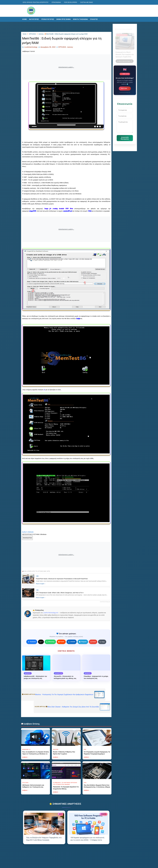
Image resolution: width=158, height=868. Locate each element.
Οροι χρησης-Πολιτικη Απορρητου (36, 2)
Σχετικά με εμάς (87, 2)
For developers (71, 2)
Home (25, 19)
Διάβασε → (26, 757)
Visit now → (125, 88)
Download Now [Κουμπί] (27, 538)
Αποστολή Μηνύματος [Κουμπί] (125, 138)
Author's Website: (28, 532)
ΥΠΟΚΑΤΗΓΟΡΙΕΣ (48, 19)
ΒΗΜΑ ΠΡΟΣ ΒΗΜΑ (64, 19)
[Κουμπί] (102, 642)
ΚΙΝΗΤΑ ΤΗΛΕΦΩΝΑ (80, 19)
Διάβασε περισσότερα (125, 60)
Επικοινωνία (56, 2)
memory (70, 47)
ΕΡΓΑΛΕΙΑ (62, 47)
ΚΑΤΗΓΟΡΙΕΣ (34, 19)
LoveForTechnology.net (51, 613)
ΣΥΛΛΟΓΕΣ (94, 19)
